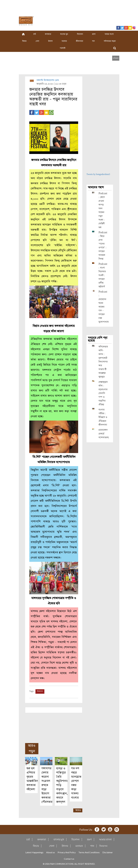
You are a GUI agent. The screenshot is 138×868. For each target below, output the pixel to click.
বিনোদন (80, 34)
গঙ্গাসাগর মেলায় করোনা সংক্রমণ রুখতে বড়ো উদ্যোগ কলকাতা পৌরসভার (47, 785)
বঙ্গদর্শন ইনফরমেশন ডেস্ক (48, 80)
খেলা (37, 41)
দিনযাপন (40, 691)
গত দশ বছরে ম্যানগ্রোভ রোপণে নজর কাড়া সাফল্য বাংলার (76, 783)
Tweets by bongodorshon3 (98, 174)
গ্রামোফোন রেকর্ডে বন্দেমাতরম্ (104, 434)
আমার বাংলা (109, 34)
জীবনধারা (79, 41)
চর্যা (35, 34)
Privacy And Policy (67, 852)
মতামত (64, 41)
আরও (78, 810)
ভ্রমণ (94, 34)
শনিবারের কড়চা (110, 41)
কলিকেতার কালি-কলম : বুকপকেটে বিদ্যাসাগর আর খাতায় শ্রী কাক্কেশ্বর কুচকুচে (103, 362)
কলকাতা (48, 34)
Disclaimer (108, 852)
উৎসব (50, 41)
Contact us (69, 859)
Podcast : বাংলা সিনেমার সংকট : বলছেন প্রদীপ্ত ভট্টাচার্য (103, 275)
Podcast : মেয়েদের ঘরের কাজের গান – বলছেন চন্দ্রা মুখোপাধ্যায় (104, 307)
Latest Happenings (34, 852)
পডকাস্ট (63, 48)
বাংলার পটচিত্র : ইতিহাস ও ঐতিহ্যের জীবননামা (103, 417)
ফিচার (24, 41)
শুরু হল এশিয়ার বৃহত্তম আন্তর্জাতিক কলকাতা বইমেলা (33, 779)
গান (93, 41)
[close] (116, 58)
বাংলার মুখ (64, 34)
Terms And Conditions (89, 852)
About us (51, 852)
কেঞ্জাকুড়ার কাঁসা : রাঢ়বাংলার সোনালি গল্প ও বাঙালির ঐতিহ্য (103, 393)
